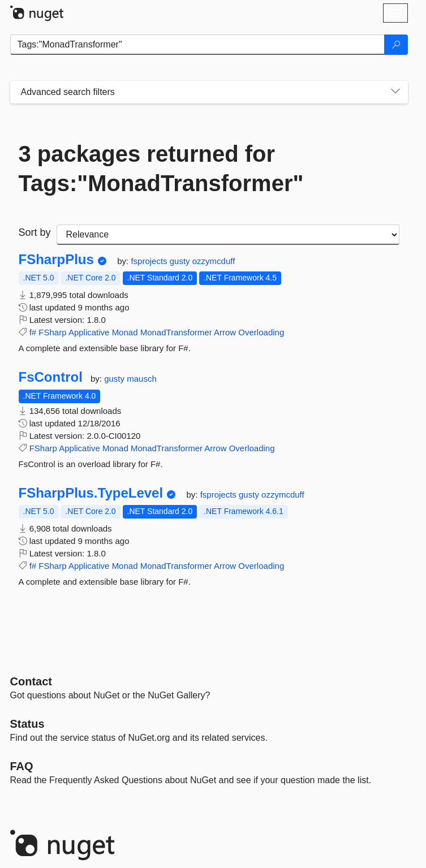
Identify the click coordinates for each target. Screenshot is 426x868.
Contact (31, 681)
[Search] (396, 45)
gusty (181, 261)
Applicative (89, 332)
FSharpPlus (56, 260)
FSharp (52, 332)
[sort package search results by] (228, 235)
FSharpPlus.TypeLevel (91, 493)
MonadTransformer (176, 332)
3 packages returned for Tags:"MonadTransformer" (161, 169)
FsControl (51, 377)
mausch (142, 379)
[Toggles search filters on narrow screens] (395, 92)
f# (33, 332)
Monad (125, 332)
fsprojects (150, 261)
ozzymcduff (214, 261)
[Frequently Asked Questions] (22, 766)
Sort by (35, 232)
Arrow (225, 332)
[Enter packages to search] (197, 45)
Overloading (261, 332)
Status (27, 724)
